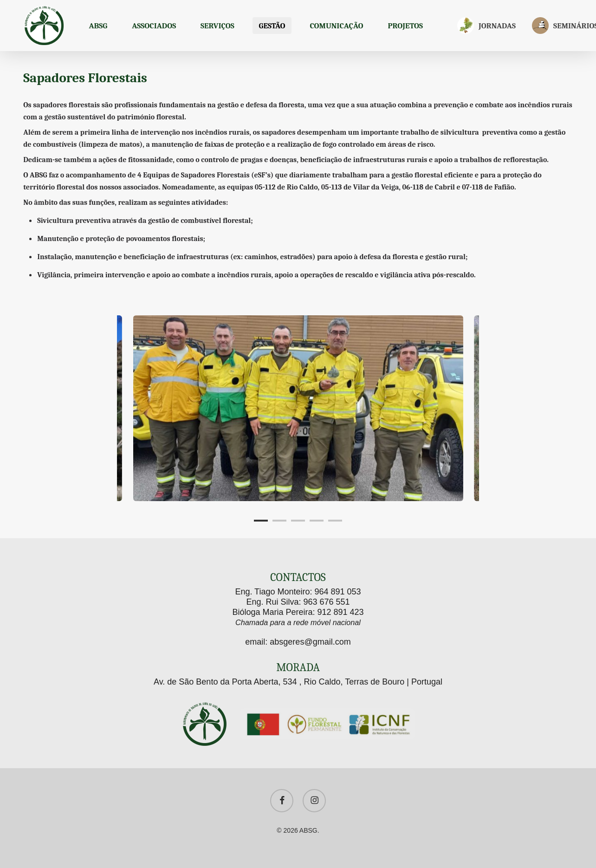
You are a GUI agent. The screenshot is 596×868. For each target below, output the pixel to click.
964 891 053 (338, 592)
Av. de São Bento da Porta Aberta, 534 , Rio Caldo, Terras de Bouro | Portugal (298, 682)
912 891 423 (340, 612)
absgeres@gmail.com (310, 642)
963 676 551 (326, 602)
